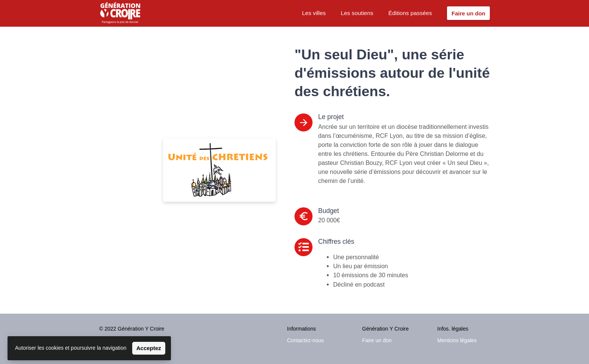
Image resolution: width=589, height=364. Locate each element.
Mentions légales (457, 340)
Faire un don (377, 340)
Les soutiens (357, 13)
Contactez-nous (305, 340)
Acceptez (149, 348)
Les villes (314, 13)
